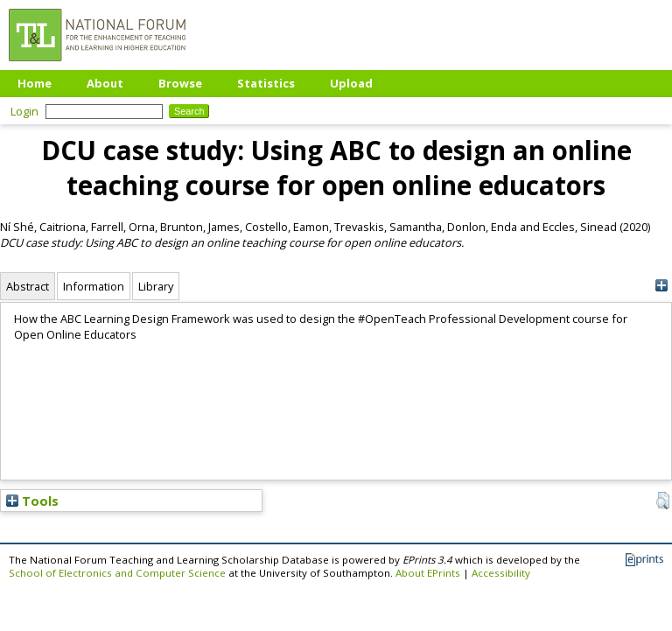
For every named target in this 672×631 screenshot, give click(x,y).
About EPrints (428, 573)
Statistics (266, 83)
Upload (351, 83)
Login (24, 111)
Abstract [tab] (28, 286)
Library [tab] (156, 286)
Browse (180, 83)
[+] (661, 286)
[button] (663, 501)
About (105, 83)
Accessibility (501, 573)
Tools (32, 501)
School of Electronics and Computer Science (117, 573)
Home (35, 83)
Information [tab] (94, 286)
